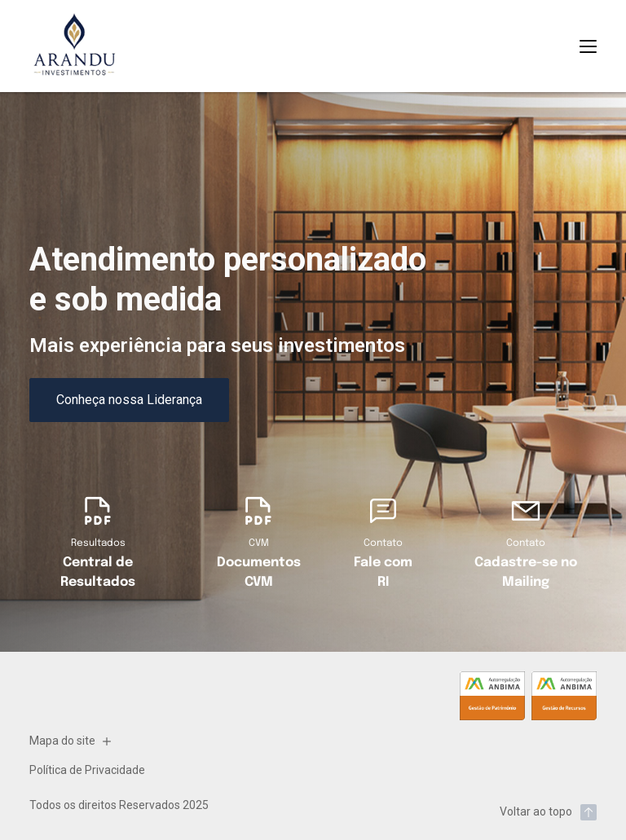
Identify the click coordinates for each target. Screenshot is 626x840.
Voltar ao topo (548, 812)
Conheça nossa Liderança (129, 400)
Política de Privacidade (87, 770)
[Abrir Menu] (588, 46)
